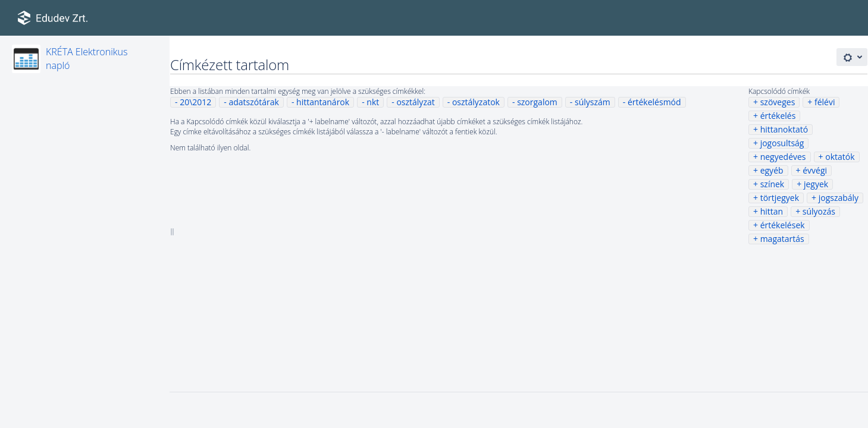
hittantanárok (323, 102)
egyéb (772, 170)
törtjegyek (780, 198)
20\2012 (195, 102)
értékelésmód (654, 102)
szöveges (778, 102)
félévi (825, 102)
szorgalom (537, 102)
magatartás (782, 239)
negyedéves (783, 157)
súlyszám (593, 102)
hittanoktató (784, 129)
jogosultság (782, 143)
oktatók (840, 157)
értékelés (778, 116)
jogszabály (839, 198)
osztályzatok (476, 102)
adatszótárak (253, 102)
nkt (373, 102)
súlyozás (819, 211)
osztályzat (415, 102)
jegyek (816, 184)
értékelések (783, 225)
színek (773, 184)
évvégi (815, 170)
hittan (772, 211)
